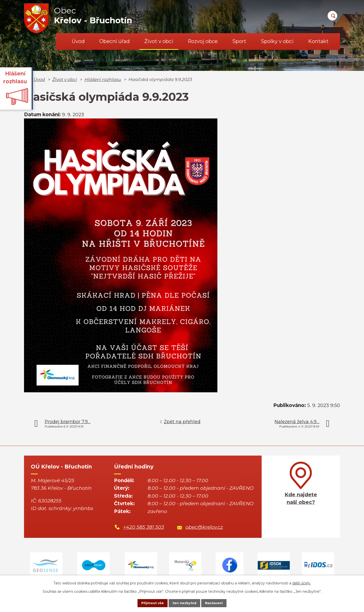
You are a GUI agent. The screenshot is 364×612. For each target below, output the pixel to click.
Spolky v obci (277, 41)
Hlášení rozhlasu (103, 79)
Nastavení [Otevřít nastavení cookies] (219, 603)
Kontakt (318, 41)
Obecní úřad (115, 41)
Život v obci (159, 41)
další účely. (302, 582)
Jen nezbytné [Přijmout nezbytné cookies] (184, 603)
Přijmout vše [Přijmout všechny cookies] (148, 603)
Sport (239, 41)
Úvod (78, 41)
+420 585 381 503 (144, 527)
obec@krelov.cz (204, 527)
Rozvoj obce (203, 41)
